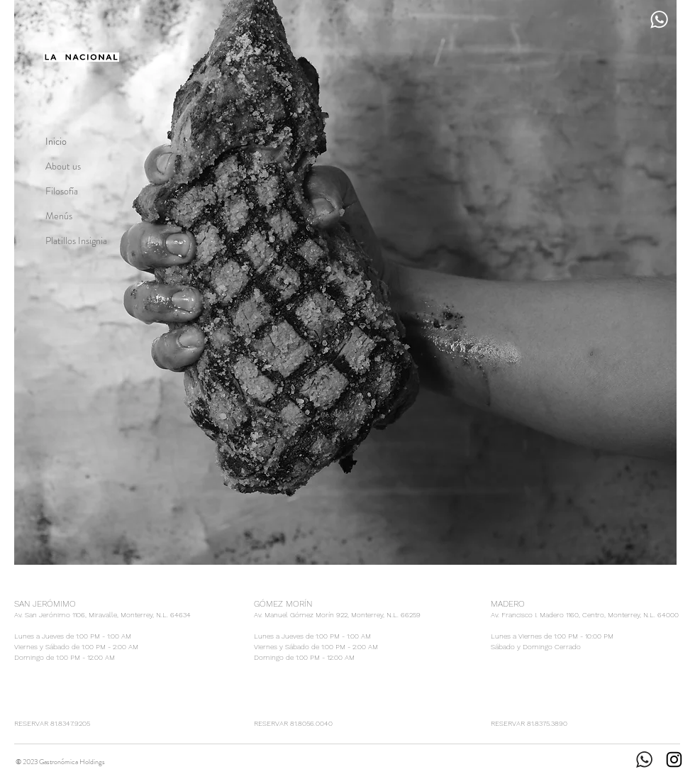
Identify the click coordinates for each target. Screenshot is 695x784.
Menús (59, 216)
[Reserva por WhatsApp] (659, 19)
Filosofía (62, 191)
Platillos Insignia (76, 241)
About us (63, 166)
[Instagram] (674, 760)
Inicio (56, 141)
